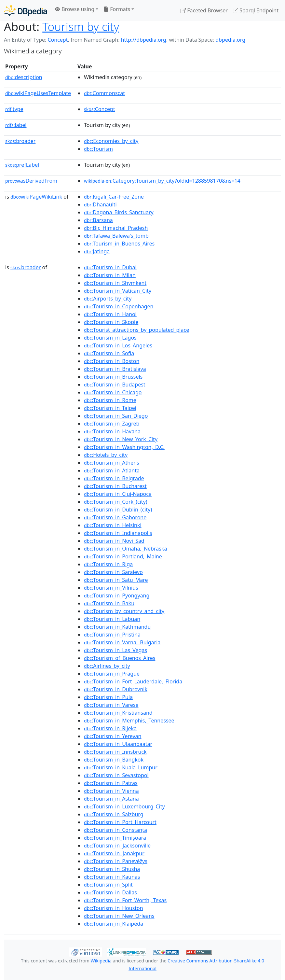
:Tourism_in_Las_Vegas (115, 650)
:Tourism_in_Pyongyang (117, 595)
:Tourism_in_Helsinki (113, 525)
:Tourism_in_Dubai (110, 267)
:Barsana (98, 220)
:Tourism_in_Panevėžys (116, 861)
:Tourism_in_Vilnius (111, 588)
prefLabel (22, 165)
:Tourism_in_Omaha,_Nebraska (125, 549)
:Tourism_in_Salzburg (114, 814)
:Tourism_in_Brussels (113, 377)
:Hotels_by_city (106, 455)
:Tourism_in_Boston (112, 361)
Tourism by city (81, 26)
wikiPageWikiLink (36, 197)
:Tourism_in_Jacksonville (117, 846)
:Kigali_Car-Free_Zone (114, 197)
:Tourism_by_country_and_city (124, 611)
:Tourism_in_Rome (110, 400)
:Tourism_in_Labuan (112, 619)
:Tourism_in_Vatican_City (118, 291)
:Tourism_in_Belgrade (114, 478)
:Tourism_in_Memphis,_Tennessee (129, 721)
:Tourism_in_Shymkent (115, 283)
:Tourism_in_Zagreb (112, 424)
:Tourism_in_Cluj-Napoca (118, 494)
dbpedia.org (230, 40)
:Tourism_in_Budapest (115, 385)
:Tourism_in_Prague (112, 674)
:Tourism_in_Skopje (111, 322)
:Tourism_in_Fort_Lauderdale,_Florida (133, 681)
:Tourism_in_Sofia (109, 353)
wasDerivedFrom (31, 181)
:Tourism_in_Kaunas (112, 877)
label (16, 125)
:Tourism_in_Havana (112, 431)
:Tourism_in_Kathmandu (117, 627)
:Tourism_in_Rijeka (110, 728)
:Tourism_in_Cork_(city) (116, 502)
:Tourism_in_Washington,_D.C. (124, 447)
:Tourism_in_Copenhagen (119, 306)
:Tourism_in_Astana (111, 799)
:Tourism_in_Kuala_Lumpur (121, 767)
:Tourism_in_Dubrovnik (116, 689)
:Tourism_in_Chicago (113, 392)
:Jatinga (97, 251)
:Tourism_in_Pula (108, 697)
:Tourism (98, 149)
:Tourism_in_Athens (112, 463)
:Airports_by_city (108, 299)
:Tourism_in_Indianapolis (118, 533)
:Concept (100, 109)
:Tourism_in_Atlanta (112, 470)
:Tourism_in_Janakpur (114, 853)
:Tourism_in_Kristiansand (118, 713)
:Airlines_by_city (107, 666)
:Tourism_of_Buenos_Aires (120, 658)
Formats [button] (117, 9)
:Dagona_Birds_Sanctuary (119, 212)
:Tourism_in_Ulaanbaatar (118, 744)
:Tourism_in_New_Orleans (119, 916)
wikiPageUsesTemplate (38, 93)
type (14, 109)
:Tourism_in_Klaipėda (114, 924)
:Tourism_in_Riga (108, 564)
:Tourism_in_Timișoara (115, 838)
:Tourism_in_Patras (111, 783)
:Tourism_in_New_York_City (121, 439)
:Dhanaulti (100, 204)
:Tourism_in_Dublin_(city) (118, 510)
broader (20, 141)
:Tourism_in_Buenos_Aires (119, 244)
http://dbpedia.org (144, 40)
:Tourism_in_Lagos (110, 338)
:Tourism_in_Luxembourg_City (124, 806)
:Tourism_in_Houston (114, 908)
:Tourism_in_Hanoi (110, 314)
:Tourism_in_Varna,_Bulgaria (122, 642)
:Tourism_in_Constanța (115, 830)
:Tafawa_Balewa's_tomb (116, 236)
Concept (58, 40)
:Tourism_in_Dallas (110, 892)
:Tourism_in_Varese (111, 705)
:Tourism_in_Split (108, 885)
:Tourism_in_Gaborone (115, 517)
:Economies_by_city (111, 141)
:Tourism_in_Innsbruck (115, 752)
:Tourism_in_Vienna (111, 791)
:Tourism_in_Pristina (112, 635)
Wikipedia (101, 961)
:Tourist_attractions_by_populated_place (136, 330)
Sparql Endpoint (256, 10)
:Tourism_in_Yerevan (113, 736)
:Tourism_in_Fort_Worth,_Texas (125, 900)
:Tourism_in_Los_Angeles (118, 345)
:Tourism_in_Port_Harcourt (120, 822)
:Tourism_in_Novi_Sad (114, 541)
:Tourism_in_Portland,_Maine (123, 556)
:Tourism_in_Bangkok (114, 760)
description (24, 77)
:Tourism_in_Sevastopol (116, 775)
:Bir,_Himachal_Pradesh (116, 228)
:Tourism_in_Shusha (112, 869)
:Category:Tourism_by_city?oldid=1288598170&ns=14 (162, 181)
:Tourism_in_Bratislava (115, 369)
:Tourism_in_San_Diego (116, 416)
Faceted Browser (204, 10)
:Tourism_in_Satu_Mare (116, 580)
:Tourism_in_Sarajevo (113, 572)
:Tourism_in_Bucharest (115, 486)
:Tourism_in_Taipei (110, 408)
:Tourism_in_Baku (109, 603)
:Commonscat (104, 93)
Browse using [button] (75, 9)
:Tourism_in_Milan (110, 275)
